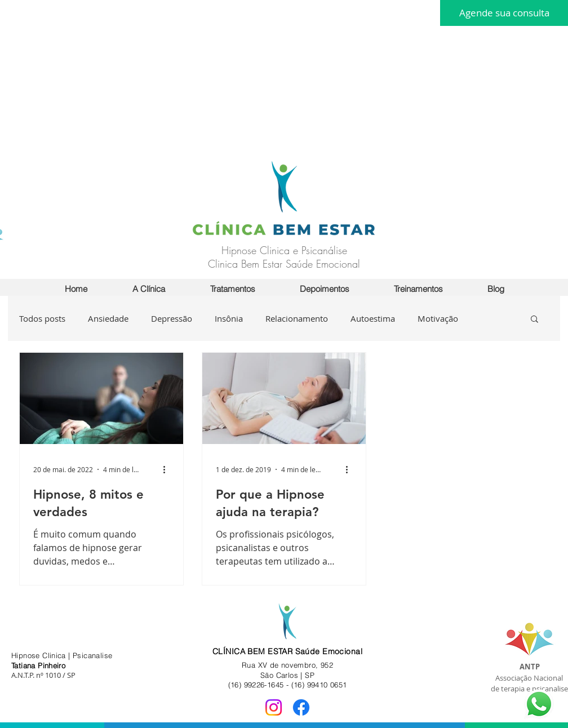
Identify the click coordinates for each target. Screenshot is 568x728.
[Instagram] (274, 707)
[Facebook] (301, 707)
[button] (418, 289)
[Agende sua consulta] (504, 13)
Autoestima (373, 318)
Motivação (438, 318)
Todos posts (42, 318)
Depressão (172, 318)
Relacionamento (297, 318)
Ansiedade (108, 318)
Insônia (229, 318)
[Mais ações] (168, 469)
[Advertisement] (199, 79)
